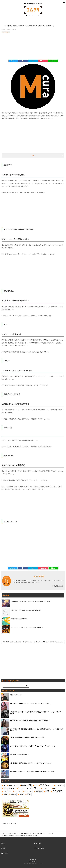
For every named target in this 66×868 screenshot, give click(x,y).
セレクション (6, 32)
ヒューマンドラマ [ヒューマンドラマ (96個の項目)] (29, 788)
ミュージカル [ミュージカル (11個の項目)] (17, 791)
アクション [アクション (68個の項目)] (46, 785)
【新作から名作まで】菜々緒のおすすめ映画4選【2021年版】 (26, 610)
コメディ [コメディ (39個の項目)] (60, 785)
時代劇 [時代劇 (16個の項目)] (5, 794)
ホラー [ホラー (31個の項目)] (56, 788)
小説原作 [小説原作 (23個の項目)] (39, 791)
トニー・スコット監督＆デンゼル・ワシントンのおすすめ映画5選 (27, 627)
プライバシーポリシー (40, 848)
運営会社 (3, 848)
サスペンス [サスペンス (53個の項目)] (9, 788)
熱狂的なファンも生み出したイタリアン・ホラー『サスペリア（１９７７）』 (31, 703)
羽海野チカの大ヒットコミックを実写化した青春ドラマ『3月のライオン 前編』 (32, 772)
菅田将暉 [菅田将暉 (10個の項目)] (21, 794)
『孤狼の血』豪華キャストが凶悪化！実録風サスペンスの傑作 (27, 737)
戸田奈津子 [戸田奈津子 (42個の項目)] (57, 791)
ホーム (3, 843)
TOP (23, 833)
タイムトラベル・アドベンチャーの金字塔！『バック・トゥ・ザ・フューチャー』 (33, 746)
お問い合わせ (4, 853)
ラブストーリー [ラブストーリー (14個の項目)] (28, 791)
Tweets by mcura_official (9, 823)
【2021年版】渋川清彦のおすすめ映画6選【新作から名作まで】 (50, 642)
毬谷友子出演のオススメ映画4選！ (19, 619)
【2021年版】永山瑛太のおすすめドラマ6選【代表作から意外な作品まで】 (18, 642)
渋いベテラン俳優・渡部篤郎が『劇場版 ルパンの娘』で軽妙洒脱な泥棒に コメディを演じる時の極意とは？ (37, 730)
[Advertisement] (33, 46)
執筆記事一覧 (59, 586)
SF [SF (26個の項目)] (35, 785)
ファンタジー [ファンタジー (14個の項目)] (46, 788)
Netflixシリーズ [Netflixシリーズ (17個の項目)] (13, 785)
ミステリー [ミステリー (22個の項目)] (7, 791)
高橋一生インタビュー (16, 695)
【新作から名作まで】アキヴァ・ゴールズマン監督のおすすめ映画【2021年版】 (31, 602)
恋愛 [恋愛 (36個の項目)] (47, 791)
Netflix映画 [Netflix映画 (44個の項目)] (26, 785)
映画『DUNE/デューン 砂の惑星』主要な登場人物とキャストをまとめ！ (30, 720)
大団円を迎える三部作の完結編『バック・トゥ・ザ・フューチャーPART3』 (31, 763)
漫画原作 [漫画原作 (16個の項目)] (13, 794)
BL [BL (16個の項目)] (4, 785)
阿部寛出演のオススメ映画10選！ (19, 755)
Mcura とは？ (38, 843)
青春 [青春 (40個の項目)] (29, 794)
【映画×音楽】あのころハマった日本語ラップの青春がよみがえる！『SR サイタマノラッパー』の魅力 (37, 713)
